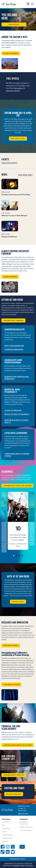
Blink (3, 825)
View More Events (9, 163)
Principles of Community (26, 827)
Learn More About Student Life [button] (14, 775)
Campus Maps (6, 828)
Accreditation (6, 822)
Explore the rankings (11, 53)
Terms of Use (29, 865)
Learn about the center (11, 684)
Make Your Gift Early (18, 138)
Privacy (23, 865)
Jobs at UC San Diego (25, 830)
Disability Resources (8, 835)
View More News (25, 175)
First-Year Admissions (14, 346)
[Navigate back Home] (10, 4)
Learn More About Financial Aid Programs (18, 745)
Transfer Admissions (14, 349)
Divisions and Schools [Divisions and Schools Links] (18, 859)
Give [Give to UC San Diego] (22, 847)
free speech (18, 88)
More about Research (11, 645)
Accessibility (16, 865)
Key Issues (5, 841)
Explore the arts (18, 602)
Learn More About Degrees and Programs (18, 486)
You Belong (9, 17)
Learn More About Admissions (13, 320)
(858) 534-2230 (23, 814)
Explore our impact (10, 277)
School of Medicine (13, 410)
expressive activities (13, 91)
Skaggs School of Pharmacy (17, 414)
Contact (4, 832)
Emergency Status (7, 838)
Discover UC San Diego (14, 794)
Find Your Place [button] (14, 24)
